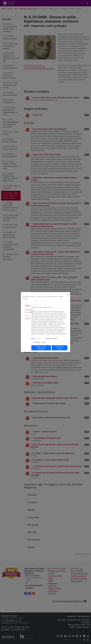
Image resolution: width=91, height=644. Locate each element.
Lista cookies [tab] (28, 317)
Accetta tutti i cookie (59, 348)
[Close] (68, 294)
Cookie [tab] (28, 306)
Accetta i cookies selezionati (41, 348)
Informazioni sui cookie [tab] (30, 311)
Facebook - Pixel (39, 342)
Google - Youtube (51, 338)
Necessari (37, 338)
